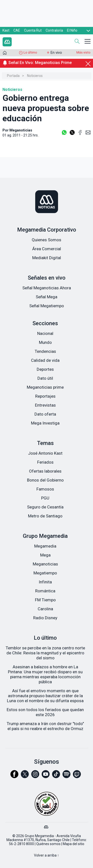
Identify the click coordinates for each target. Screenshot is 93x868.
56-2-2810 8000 (21, 844)
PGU (45, 498)
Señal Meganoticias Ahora (47, 288)
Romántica (45, 591)
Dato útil (45, 378)
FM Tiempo (45, 600)
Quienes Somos (46, 240)
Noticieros (35, 76)
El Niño (72, 30)
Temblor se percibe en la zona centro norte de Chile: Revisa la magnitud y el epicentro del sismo (45, 653)
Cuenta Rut (33, 30)
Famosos (45, 489)
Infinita (45, 582)
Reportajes (45, 396)
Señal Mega (46, 297)
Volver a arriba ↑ (46, 855)
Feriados (45, 462)
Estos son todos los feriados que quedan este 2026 (45, 712)
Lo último (30, 52)
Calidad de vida (45, 360)
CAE (17, 30)
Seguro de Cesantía (45, 507)
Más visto (83, 52)
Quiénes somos (48, 844)
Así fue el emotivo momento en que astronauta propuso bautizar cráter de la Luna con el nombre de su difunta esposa (45, 696)
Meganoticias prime (45, 387)
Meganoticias (45, 564)
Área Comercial (47, 249)
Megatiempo (45, 573)
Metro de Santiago (45, 516)
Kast (6, 30)
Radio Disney (45, 618)
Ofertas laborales (45, 471)
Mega (45, 555)
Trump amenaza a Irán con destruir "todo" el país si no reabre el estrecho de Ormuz (45, 726)
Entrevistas (45, 405)
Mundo (45, 342)
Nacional (45, 333)
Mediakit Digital (47, 258)
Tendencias (45, 351)
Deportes (45, 369)
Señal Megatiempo (47, 306)
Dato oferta (45, 414)
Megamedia (45, 546)
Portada (13, 76)
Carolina (45, 609)
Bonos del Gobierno (45, 480)
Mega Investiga (45, 423)
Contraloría (54, 30)
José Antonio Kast (45, 453)
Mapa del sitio (74, 844)
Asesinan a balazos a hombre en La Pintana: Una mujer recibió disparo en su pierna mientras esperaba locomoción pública (45, 674)
